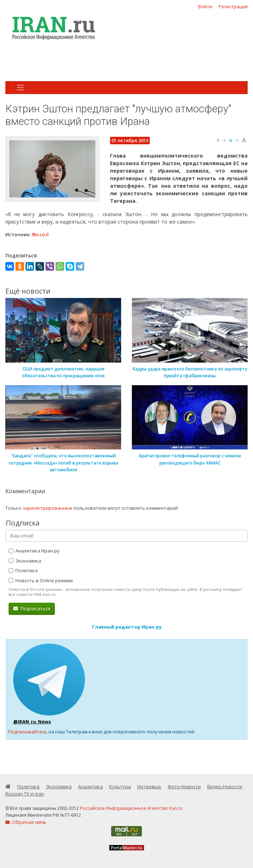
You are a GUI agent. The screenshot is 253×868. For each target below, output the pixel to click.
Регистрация (233, 6)
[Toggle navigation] (20, 88)
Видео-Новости (225, 787)
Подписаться (32, 608)
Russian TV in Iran (25, 794)
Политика (23, 570)
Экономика (25, 561)
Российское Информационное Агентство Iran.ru (131, 808)
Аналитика (90, 787)
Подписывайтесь (28, 732)
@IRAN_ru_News (32, 722)
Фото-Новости (184, 787)
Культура (120, 787)
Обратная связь (26, 822)
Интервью (149, 787)
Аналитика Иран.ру (34, 551)
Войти (205, 6)
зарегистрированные (47, 508)
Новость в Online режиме (41, 580)
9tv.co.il (40, 234)
